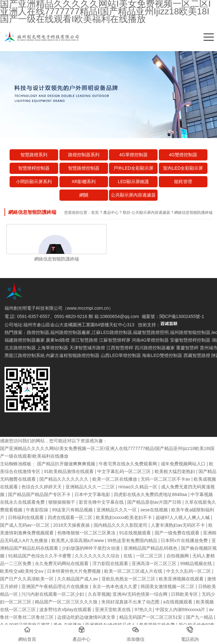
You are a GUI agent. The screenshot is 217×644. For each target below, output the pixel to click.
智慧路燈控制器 (84, 168)
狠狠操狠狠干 (62, 502)
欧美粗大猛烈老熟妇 (175, 471)
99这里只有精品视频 (73, 510)
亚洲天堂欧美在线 (113, 609)
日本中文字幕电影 (93, 494)
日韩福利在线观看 (27, 517)
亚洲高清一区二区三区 (155, 563)
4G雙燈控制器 (183, 155)
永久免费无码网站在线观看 (62, 563)
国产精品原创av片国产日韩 (155, 502)
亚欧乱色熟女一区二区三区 (129, 579)
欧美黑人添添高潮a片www (78, 540)
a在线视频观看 (178, 602)
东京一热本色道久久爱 (115, 586)
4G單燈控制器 (133, 155)
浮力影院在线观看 (111, 563)
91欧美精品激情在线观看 (69, 471)
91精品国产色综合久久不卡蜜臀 (40, 556)
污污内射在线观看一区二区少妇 (53, 594)
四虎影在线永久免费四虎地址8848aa (151, 494)
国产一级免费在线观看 (178, 533)
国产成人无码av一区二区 (25, 525)
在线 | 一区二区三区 (144, 556)
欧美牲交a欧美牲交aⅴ (22, 571)
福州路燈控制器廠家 (70, 332)
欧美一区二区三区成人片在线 (134, 571)
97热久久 (144, 609)
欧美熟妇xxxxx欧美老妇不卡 (124, 517)
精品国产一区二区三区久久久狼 (67, 602)
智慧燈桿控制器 (34, 168)
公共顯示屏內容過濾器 (133, 195)
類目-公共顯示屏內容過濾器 (146, 213)
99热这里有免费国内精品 (133, 540)
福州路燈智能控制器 (190, 332)
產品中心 (111, 213)
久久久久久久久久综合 (98, 556)
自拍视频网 (178, 556)
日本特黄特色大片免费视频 (74, 571)
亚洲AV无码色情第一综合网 (141, 594)
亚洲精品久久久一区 (117, 510)
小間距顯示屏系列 (34, 182)
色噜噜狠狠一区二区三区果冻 (87, 533)
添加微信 (136, 634)
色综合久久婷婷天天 (42, 487)
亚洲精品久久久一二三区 (91, 487)
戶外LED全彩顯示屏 (133, 168)
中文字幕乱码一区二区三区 (125, 471)
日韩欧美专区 (185, 594)
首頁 (95, 213)
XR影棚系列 (84, 182)
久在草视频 (99, 594)
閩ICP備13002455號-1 (182, 316)
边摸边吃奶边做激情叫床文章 (87, 617)
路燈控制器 (38, 332)
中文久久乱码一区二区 (189, 571)
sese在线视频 (155, 510)
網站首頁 (27, 634)
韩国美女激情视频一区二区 (168, 586)
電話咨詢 (190, 634)
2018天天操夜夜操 (72, 525)
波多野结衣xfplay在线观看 (66, 609)
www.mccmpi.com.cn (88, 308)
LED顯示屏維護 (133, 182)
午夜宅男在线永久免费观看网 (128, 464)
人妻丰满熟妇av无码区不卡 (178, 525)
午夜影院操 (38, 510)
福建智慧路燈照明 (151, 332)
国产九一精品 (200, 617)
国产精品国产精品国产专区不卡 (40, 494)
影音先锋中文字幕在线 (102, 502)
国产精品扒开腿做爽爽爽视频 (67, 464)
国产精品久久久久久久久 (65, 479)
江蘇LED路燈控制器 (112, 332)
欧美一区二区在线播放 (115, 479)
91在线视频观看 (136, 533)
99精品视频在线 (197, 563)
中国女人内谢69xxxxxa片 (181, 609)
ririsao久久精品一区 (138, 487)
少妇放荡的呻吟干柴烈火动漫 (91, 548)
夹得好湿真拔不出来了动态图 (131, 602)
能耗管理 (183, 182)
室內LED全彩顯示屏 (183, 168)
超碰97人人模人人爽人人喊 (183, 517)
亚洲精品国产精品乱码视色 (151, 548)
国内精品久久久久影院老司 (121, 525)
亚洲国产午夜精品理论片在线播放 (56, 586)
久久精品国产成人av (78, 579)
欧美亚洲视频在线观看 (182, 579)
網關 (84, 195)
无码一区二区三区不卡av (166, 479)
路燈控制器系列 (84, 155)
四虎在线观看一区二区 (71, 517)
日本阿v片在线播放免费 (185, 540)
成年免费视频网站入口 (184, 464)
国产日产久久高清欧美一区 (27, 579)
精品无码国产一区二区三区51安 (151, 617)
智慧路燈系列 (34, 155)
